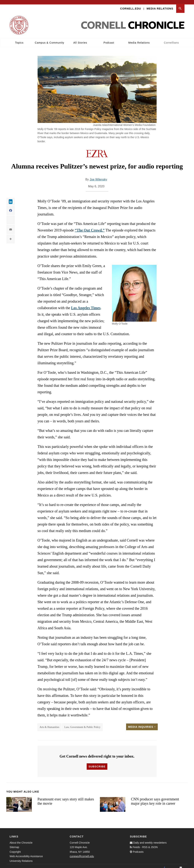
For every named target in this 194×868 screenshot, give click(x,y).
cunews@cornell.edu (82, 853)
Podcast (109, 39)
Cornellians (171, 39)
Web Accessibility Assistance (26, 853)
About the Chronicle (21, 839)
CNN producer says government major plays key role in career (155, 798)
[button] (180, 5)
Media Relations (160, 5)
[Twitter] (173, 864)
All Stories (80, 39)
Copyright (15, 848)
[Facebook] (164, 864)
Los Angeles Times (86, 304)
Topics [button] (19, 39)
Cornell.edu (131, 5)
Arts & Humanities (50, 724)
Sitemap (14, 844)
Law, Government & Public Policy (82, 724)
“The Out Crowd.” (90, 227)
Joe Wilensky (98, 176)
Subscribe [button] (97, 763)
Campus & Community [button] (49, 39)
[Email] (181, 864)
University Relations (21, 857)
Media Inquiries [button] (142, 723)
